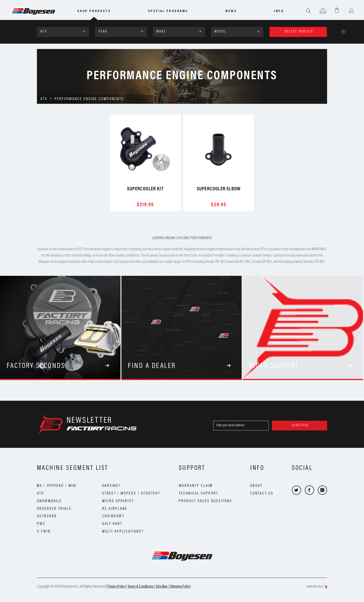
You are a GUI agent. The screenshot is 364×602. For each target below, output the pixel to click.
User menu (351, 11)
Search (309, 11)
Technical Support (198, 494)
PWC (41, 524)
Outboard (47, 516)
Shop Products (94, 11)
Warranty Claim (196, 486)
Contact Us (262, 494)
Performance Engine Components (89, 99)
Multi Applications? (123, 532)
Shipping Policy (180, 587)
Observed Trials (54, 509)
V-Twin (44, 532)
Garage (323, 11)
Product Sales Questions (205, 501)
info (279, 11)
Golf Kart (112, 524)
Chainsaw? (113, 516)
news (231, 11)
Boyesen (39, 11)
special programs (168, 11)
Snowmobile (49, 501)
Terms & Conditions (141, 587)
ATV (44, 99)
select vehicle (299, 32)
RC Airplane (115, 509)
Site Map (162, 587)
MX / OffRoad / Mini (57, 486)
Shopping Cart (337, 10)
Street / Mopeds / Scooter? (131, 494)
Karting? (111, 486)
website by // (315, 587)
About (256, 486)
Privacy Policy (116, 587)
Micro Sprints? (118, 501)
